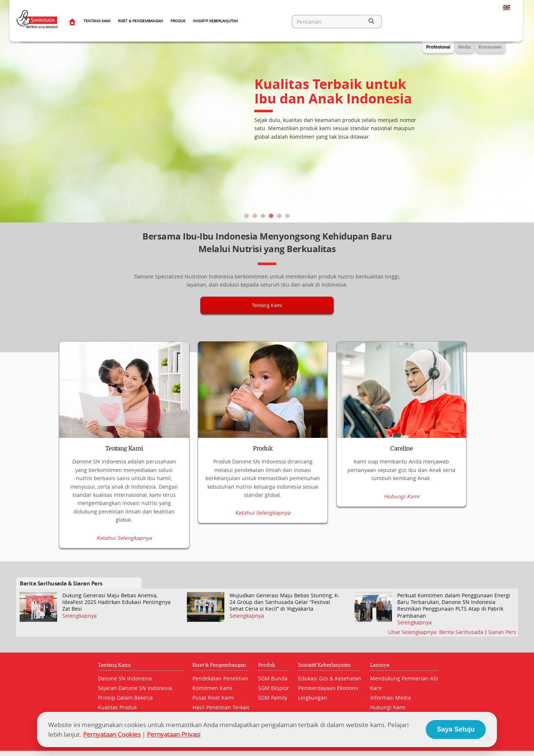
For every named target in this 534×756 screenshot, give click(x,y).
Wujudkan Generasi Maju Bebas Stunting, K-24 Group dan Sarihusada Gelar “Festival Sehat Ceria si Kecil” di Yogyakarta (285, 602)
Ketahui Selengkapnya (124, 538)
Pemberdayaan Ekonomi (328, 688)
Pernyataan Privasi (174, 734)
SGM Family (273, 698)
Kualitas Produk (117, 707)
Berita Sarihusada (462, 632)
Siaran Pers (502, 632)
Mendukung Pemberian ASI (404, 678)
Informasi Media (390, 698)
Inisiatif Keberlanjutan (215, 21)
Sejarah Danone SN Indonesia (135, 688)
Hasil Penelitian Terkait (221, 707)
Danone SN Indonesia (125, 678)
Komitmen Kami (212, 688)
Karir (376, 688)
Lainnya (380, 665)
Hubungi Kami (402, 538)
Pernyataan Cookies (112, 734)
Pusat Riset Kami (213, 698)
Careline (401, 449)
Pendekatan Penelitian (220, 678)
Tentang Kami (97, 21)
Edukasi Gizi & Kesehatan (330, 678)
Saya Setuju (456, 729)
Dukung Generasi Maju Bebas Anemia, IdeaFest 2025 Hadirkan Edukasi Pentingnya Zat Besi (116, 602)
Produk (178, 21)
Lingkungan (313, 698)
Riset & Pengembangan (141, 21)
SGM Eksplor (274, 688)
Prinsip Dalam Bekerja (125, 698)
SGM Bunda (273, 678)
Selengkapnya (80, 616)
